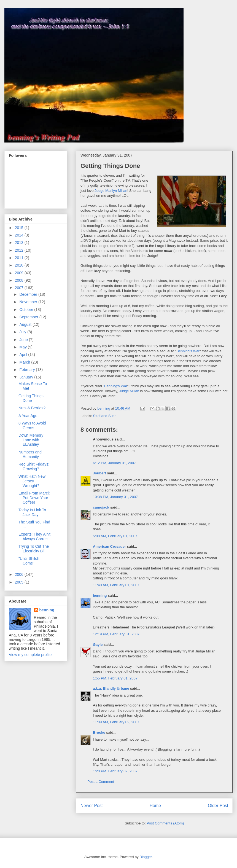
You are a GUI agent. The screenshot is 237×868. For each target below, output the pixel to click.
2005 (20, 582)
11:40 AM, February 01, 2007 (116, 585)
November (29, 302)
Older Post (218, 806)
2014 (20, 235)
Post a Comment (101, 782)
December (29, 294)
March (25, 362)
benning (100, 596)
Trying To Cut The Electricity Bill (34, 549)
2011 (20, 258)
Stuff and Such (105, 416)
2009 (20, 273)
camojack (101, 507)
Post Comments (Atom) (165, 823)
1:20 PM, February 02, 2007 (115, 771)
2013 (20, 243)
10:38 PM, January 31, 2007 (115, 497)
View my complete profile (30, 655)
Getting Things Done (31, 398)
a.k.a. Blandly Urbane (111, 688)
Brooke (99, 733)
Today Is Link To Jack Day (32, 512)
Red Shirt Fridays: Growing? (34, 467)
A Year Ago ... (30, 416)
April (24, 354)
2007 (20, 288)
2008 (20, 280)
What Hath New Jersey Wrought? (32, 481)
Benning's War (188, 351)
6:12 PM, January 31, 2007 (114, 463)
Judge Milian (129, 391)
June (24, 340)
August (26, 324)
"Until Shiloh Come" (29, 561)
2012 (20, 250)
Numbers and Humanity (30, 454)
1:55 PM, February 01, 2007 (115, 678)
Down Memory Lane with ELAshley (31, 440)
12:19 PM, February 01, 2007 (116, 634)
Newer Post (92, 806)
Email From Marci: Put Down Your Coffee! (34, 498)
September (29, 317)
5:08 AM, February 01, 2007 (115, 536)
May (23, 347)
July (23, 332)
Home (155, 806)
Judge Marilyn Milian (111, 191)
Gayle (98, 645)
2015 (20, 228)
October (27, 310)
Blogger (146, 857)
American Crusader (109, 546)
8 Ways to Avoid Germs (32, 425)
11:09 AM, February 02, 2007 (116, 722)
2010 (20, 265)
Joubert (99, 473)
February (28, 370)
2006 (20, 574)
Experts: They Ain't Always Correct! (34, 537)
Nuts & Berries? (32, 408)
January (27, 377)
